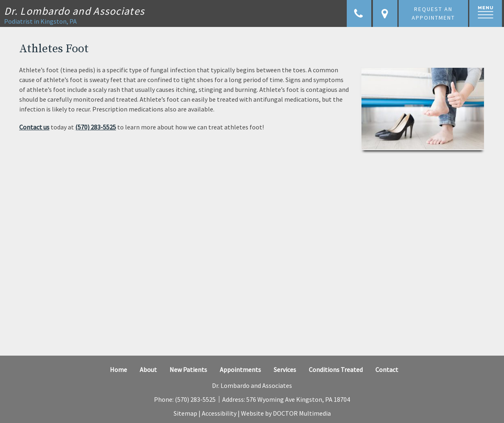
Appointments (240, 370)
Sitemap (185, 413)
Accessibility (219, 413)
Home (118, 370)
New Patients (188, 370)
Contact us (34, 127)
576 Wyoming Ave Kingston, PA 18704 (298, 399)
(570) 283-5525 (96, 127)
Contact (387, 370)
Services (285, 370)
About (148, 370)
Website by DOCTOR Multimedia (286, 413)
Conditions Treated (336, 370)
